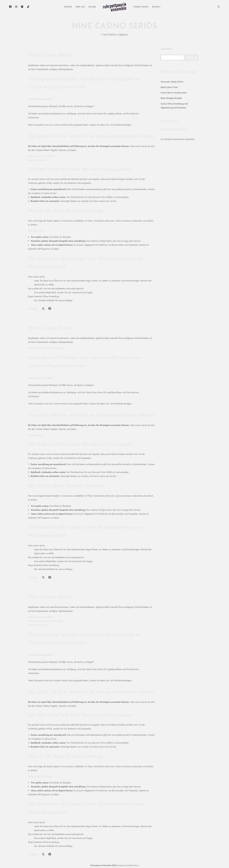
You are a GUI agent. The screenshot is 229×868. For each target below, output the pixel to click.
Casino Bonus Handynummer (174, 93)
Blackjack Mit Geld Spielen (40, 776)
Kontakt (156, 7)
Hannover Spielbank (37, 160)
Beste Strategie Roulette (171, 98)
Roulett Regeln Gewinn (38, 625)
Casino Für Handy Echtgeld (40, 617)
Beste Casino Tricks (169, 87)
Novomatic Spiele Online (172, 82)
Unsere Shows (141, 7)
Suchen (166, 49)
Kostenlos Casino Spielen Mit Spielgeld (46, 621)
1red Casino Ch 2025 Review (41, 156)
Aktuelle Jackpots (36, 435)
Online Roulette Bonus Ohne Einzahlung (46, 348)
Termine (68, 7)
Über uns (80, 7)
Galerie (92, 7)
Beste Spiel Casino (36, 231)
